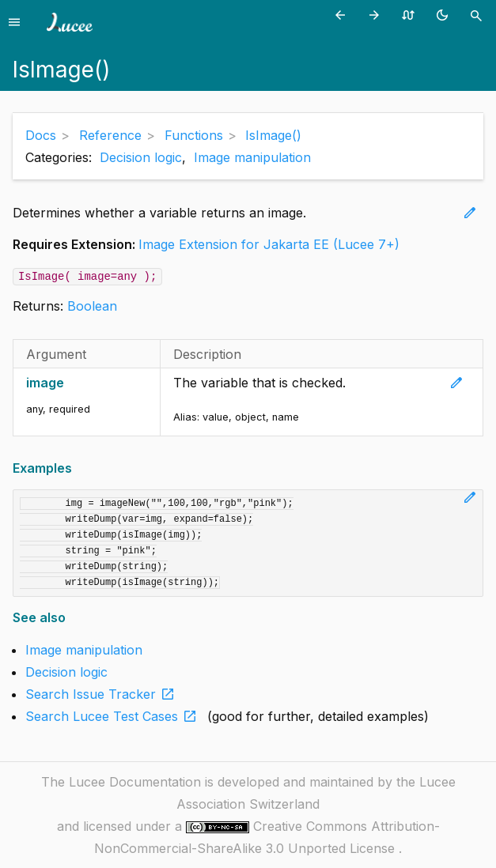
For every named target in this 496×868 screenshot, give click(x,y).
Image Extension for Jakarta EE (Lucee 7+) (269, 244)
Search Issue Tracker (103, 694)
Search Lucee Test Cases (114, 716)
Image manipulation (252, 157)
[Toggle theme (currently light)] (445, 15)
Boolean (92, 306)
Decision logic (141, 157)
